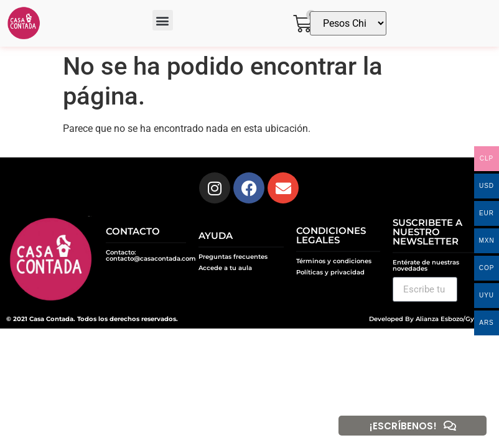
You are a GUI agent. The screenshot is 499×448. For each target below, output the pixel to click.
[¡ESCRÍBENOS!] (450, 426)
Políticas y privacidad (330, 272)
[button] (163, 20)
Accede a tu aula (225, 268)
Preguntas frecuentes (233, 257)
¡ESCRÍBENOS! (403, 426)
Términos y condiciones (334, 261)
